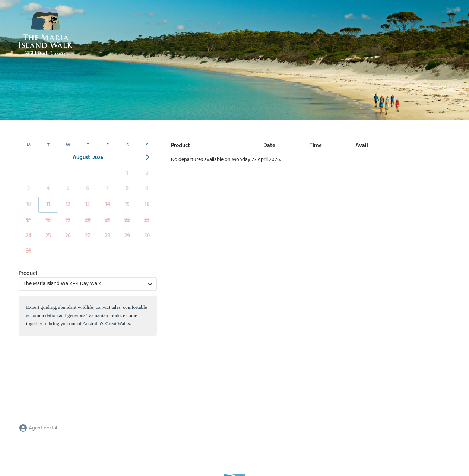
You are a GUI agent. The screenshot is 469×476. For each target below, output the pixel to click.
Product (28, 273)
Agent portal (38, 428)
